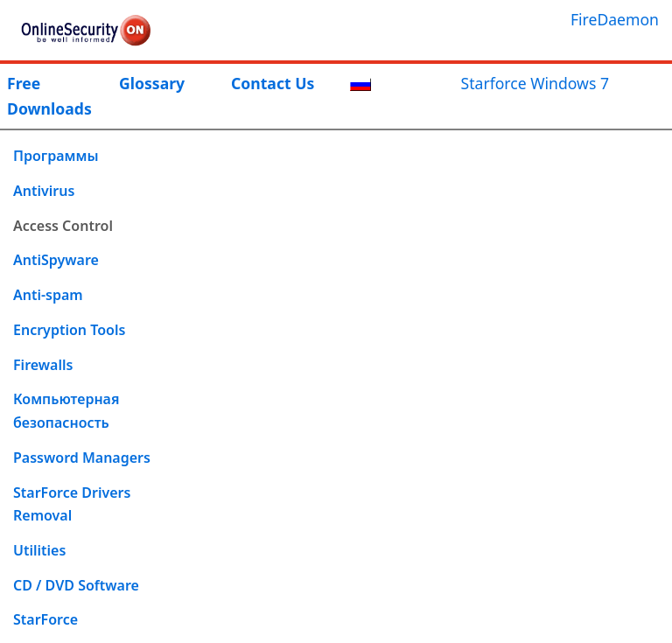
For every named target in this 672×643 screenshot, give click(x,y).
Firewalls (43, 365)
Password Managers (82, 458)
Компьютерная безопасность (66, 411)
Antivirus (44, 191)
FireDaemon (615, 19)
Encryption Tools (69, 330)
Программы (56, 156)
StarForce (45, 619)
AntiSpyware (56, 260)
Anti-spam (48, 295)
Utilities (39, 550)
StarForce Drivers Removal (72, 504)
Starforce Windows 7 (535, 83)
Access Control (63, 226)
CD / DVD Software (76, 585)
